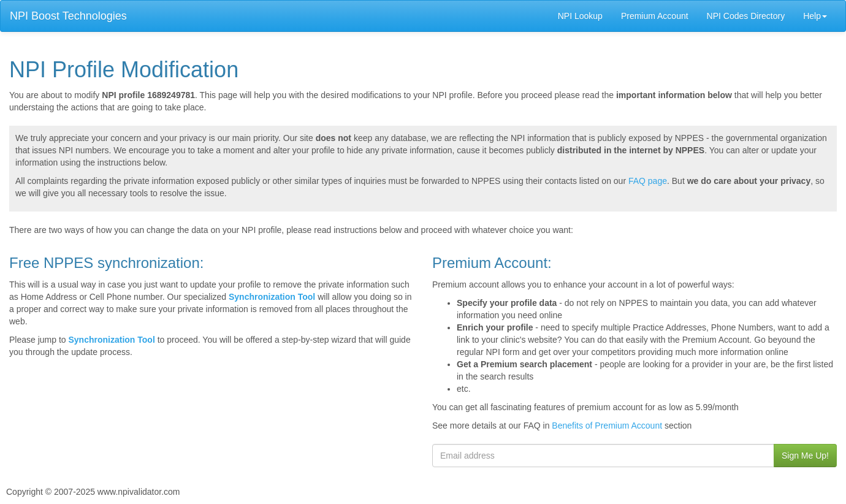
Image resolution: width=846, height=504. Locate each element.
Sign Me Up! (805, 456)
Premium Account (655, 16)
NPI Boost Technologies (68, 16)
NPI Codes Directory (746, 16)
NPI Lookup (580, 16)
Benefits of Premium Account (607, 426)
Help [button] (815, 16)
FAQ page (648, 181)
